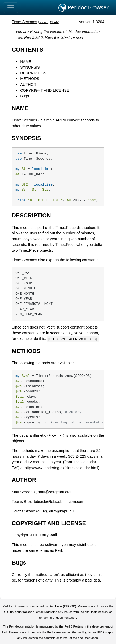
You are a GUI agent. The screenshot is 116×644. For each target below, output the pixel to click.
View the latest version (64, 37)
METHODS (30, 79)
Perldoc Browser (83, 8)
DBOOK (70, 606)
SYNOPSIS (30, 67)
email (40, 612)
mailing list (84, 632)
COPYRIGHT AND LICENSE (45, 90)
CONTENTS (27, 50)
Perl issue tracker (59, 632)
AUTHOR (28, 85)
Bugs (25, 96)
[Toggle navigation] (11, 8)
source (44, 22)
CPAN (54, 22)
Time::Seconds (24, 22)
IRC (100, 632)
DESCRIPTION (33, 73)
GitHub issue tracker (18, 612)
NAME (26, 62)
